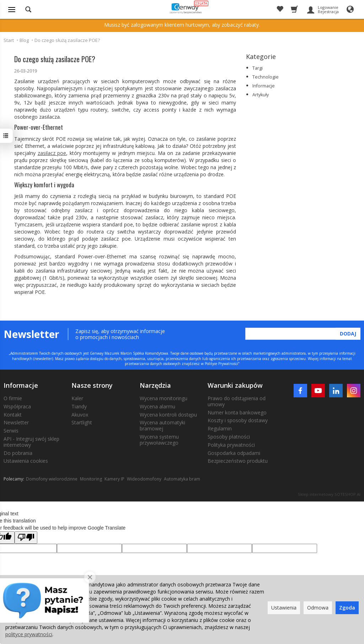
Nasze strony (92, 385)
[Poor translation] (26, 538)
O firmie (13, 398)
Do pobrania (18, 453)
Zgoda (347, 608)
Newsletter (16, 422)
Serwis (11, 431)
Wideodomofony (144, 479)
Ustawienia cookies (26, 461)
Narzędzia (155, 385)
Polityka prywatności (231, 445)
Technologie (266, 77)
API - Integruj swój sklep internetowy (31, 442)
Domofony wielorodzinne (52, 479)
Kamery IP (114, 479)
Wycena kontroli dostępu (168, 415)
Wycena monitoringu (164, 398)
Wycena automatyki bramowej (162, 425)
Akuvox (80, 415)
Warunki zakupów (235, 385)
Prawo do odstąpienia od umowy (237, 401)
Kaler (77, 398)
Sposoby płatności (229, 437)
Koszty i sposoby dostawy (238, 420)
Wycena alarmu (157, 406)
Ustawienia (284, 608)
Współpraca (17, 406)
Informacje (264, 86)
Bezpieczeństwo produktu (238, 461)
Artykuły (261, 95)
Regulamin (220, 428)
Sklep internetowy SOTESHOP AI (329, 494)
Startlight (82, 422)
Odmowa (318, 608)
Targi (258, 68)
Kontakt (13, 415)
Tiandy (79, 406)
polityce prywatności (29, 634)
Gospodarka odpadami (234, 453)
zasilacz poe (52, 153)
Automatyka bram (182, 479)
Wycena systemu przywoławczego (159, 440)
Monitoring (91, 479)
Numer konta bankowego (237, 412)
